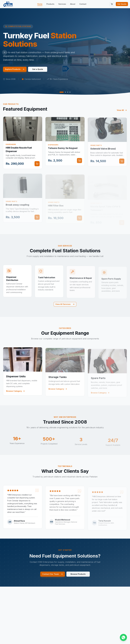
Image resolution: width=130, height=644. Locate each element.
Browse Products (78, 577)
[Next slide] (125, 52)
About (73, 4)
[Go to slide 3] (68, 92)
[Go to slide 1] (62, 92)
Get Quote (122, 4)
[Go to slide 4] (70, 92)
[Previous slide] (5, 52)
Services (62, 4)
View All (122, 113)
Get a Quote (38, 69)
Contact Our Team (53, 577)
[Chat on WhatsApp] (123, 637)
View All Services (65, 304)
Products (50, 4)
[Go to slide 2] (65, 92)
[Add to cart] (37, 166)
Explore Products (15, 69)
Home (40, 4)
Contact (83, 4)
